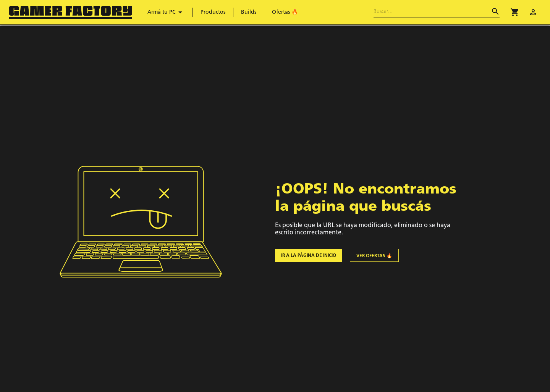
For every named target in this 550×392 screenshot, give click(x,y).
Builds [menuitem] (249, 12)
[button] (515, 12)
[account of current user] (533, 12)
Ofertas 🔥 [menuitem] (285, 12)
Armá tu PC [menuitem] (166, 12)
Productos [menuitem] (213, 12)
